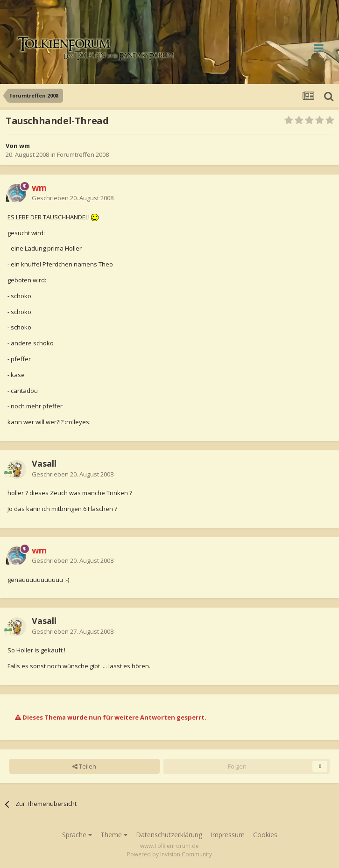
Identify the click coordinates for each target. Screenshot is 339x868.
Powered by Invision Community (169, 854)
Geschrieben (73, 198)
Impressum (228, 835)
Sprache (77, 835)
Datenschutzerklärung (169, 835)
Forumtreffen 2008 (83, 154)
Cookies (265, 835)
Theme (114, 835)
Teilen (84, 766)
